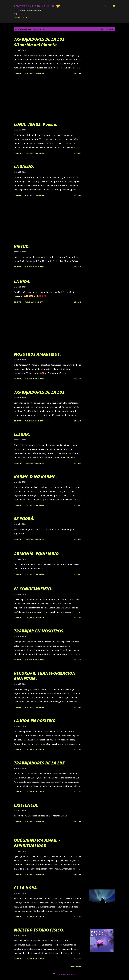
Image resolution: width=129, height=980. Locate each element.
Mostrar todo (107, 29)
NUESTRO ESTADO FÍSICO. (39, 930)
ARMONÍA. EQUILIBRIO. (37, 554)
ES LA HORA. (26, 888)
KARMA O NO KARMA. (35, 476)
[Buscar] (105, 6)
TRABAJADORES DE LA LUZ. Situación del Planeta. (40, 42)
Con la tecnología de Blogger (65, 974)
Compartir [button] (18, 73)
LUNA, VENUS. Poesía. (36, 124)
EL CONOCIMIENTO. (33, 589)
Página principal (21, 17)
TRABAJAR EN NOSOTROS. (39, 631)
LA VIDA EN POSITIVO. (35, 721)
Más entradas (75, 966)
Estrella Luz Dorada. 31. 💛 (37, 6)
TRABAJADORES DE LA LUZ (39, 763)
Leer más (78, 73)
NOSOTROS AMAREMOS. (37, 354)
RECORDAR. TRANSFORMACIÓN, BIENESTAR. (45, 676)
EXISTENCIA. (26, 805)
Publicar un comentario (35, 73)
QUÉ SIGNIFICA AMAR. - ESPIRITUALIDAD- (37, 843)
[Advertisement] (49, 98)
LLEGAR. (22, 434)
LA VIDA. (22, 281)
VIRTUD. (22, 246)
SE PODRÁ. (24, 519)
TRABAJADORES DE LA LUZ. (40, 392)
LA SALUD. (24, 166)
